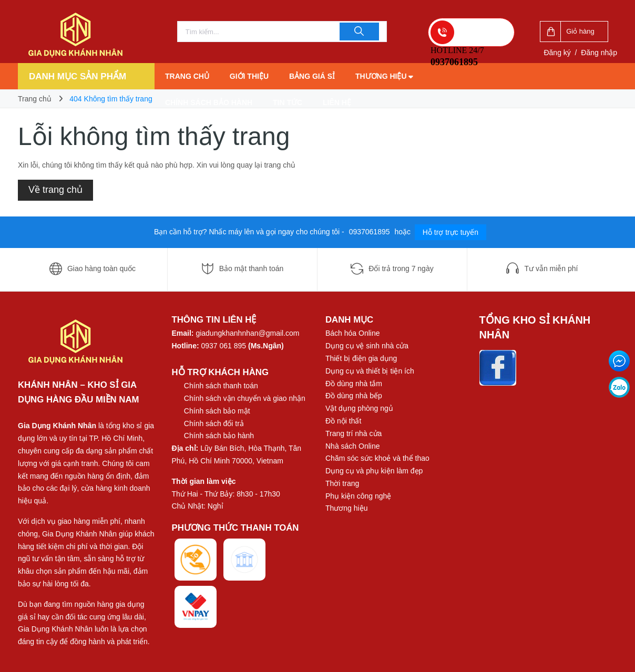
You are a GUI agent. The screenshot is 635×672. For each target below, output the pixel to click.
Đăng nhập (599, 53)
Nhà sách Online (353, 446)
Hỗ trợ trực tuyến (450, 232)
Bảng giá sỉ (312, 76)
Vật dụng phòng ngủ (359, 408)
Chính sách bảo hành (209, 102)
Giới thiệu (249, 76)
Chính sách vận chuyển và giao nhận (245, 398)
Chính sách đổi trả (214, 423)
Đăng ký (557, 53)
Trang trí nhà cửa (354, 433)
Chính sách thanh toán (221, 386)
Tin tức (288, 102)
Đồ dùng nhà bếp (354, 396)
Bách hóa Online (353, 333)
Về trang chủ (55, 190)
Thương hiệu (385, 76)
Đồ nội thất (343, 421)
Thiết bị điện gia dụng (361, 358)
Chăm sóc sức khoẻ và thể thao (377, 458)
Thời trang (342, 483)
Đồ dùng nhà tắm (354, 384)
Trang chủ (187, 76)
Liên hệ (337, 102)
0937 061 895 (224, 346)
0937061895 (371, 232)
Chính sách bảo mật (217, 411)
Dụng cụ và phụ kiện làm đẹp (374, 471)
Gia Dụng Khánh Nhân (57, 426)
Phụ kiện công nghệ (358, 496)
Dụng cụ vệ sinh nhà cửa (367, 346)
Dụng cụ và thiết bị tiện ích (370, 371)
